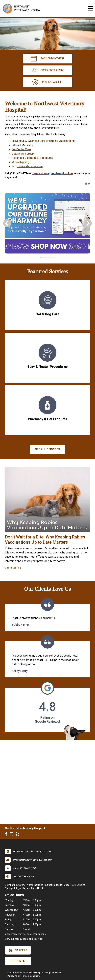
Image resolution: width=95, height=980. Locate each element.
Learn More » (13, 568)
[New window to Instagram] (12, 835)
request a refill (48, 82)
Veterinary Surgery (23, 154)
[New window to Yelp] (18, 835)
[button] (86, 184)
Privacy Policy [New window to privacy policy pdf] (14, 976)
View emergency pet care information (25, 934)
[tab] (41, 257)
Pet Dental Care (21, 149)
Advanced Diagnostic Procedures (32, 158)
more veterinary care (30, 166)
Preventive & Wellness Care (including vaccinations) (44, 141)
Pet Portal (18, 961)
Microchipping (20, 162)
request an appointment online (53, 173)
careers (18, 950)
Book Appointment (47, 59)
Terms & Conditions (31, 976)
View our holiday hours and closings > (24, 939)
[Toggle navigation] (90, 8)
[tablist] (47, 257)
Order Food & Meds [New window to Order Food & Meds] (47, 70)
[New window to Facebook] (7, 835)
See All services (48, 449)
